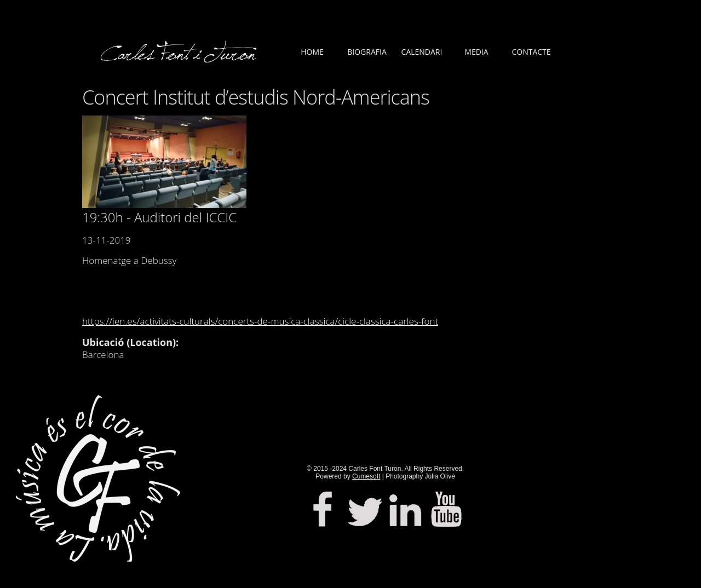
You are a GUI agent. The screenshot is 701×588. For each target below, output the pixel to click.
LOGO (181, 60)
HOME (312, 52)
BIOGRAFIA (367, 52)
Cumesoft (366, 476)
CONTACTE (531, 52)
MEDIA (476, 52)
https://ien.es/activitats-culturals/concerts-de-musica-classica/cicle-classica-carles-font (260, 321)
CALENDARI (422, 52)
